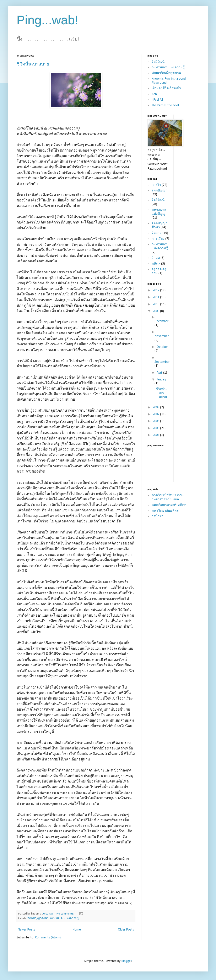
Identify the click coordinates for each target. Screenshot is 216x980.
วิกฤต (156, 258)
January (161, 380)
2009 (156, 311)
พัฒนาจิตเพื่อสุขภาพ (166, 73)
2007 (156, 414)
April (160, 373)
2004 (156, 435)
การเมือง (158, 239)
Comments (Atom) (48, 938)
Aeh (154, 94)
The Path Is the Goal (165, 105)
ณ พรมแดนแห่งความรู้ (64, 919)
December (161, 321)
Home (77, 930)
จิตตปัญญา (160, 191)
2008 (156, 407)
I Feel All (157, 100)
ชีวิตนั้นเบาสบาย (33, 64)
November (162, 336)
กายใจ (156, 185)
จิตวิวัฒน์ (158, 62)
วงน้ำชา (158, 516)
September (162, 362)
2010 (156, 304)
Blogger (126, 961)
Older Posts (126, 930)
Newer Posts (26, 930)
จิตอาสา (158, 233)
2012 (156, 290)
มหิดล (156, 264)
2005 (156, 428)
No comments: (66, 914)
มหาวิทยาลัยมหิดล (165, 511)
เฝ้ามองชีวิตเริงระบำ (166, 88)
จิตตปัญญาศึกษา (38, 919)
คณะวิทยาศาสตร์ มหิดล (169, 505)
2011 (156, 297)
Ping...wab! (47, 20)
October (162, 347)
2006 (156, 421)
